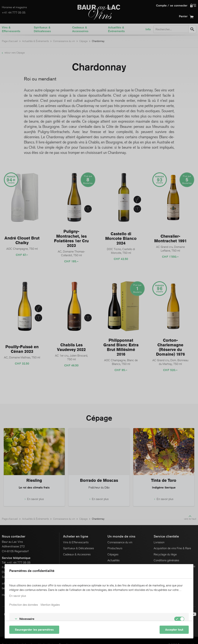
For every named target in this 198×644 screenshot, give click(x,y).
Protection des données (24, 605)
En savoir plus (18, 596)
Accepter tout (174, 630)
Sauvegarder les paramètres (34, 630)
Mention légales (50, 605)
